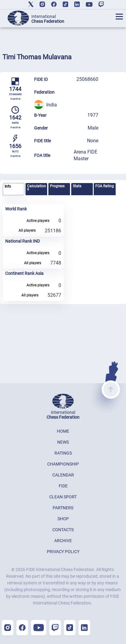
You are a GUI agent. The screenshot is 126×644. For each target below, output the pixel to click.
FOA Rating (105, 186)
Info (8, 186)
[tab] (14, 189)
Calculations (37, 188)
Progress (57, 186)
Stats (77, 186)
